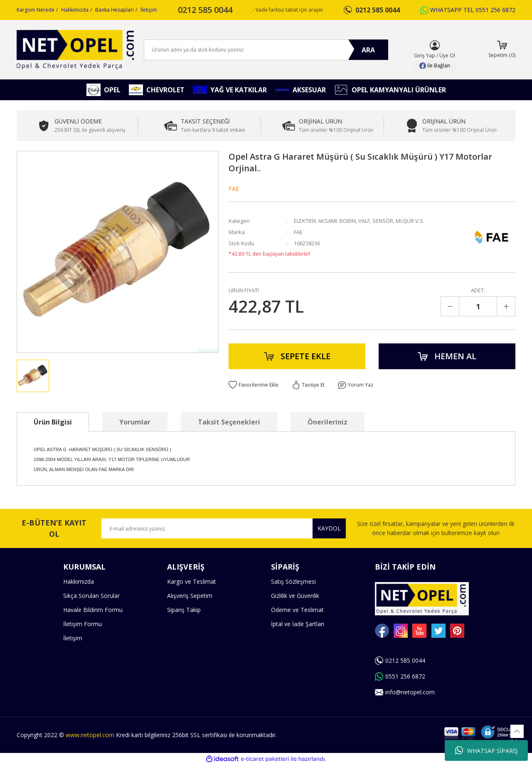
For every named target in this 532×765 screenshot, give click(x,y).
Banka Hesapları (115, 10)
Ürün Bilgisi (53, 422)
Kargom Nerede (36, 10)
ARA (368, 50)
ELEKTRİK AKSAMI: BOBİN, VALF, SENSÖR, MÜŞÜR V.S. (359, 221)
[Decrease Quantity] (450, 306)
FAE (234, 189)
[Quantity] (478, 306)
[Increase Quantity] (506, 306)
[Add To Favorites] (254, 385)
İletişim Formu (83, 624)
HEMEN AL (447, 356)
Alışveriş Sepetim (190, 596)
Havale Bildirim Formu (93, 610)
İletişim (149, 10)
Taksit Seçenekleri (229, 422)
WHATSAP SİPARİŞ (486, 750)
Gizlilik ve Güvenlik (295, 596)
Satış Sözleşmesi (293, 581)
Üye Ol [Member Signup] (447, 56)
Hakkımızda (75, 10)
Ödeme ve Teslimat (297, 610)
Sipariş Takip (184, 610)
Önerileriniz (328, 422)
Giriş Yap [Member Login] (425, 56)
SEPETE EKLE (297, 356)
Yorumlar (135, 422)
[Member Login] (435, 45)
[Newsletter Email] (224, 528)
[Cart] (502, 50)
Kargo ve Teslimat (192, 581)
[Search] (266, 50)
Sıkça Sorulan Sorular (91, 596)
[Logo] (75, 50)
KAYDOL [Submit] (329, 528)
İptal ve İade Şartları (298, 624)
